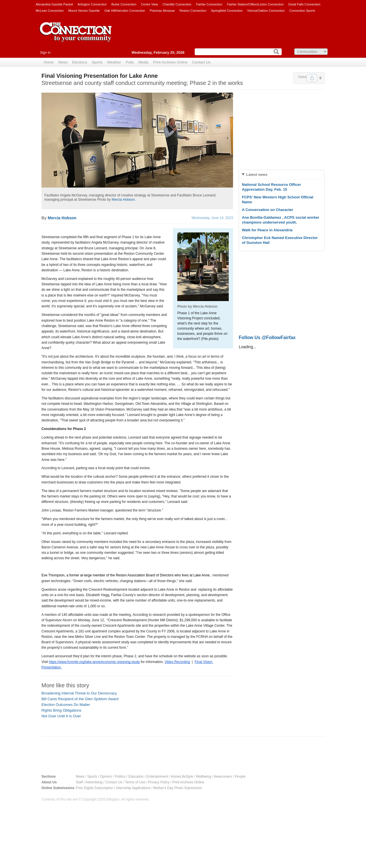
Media (143, 62)
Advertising (94, 782)
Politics (120, 777)
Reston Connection (193, 11)
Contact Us (201, 62)
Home (49, 62)
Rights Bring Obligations (61, 710)
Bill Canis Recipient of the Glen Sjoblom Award (80, 699)
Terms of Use (135, 782)
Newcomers (223, 777)
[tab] (282, 175)
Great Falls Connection (304, 4)
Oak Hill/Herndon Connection (125, 11)
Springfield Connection (227, 11)
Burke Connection (124, 4)
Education (136, 777)
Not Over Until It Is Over (61, 716)
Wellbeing (203, 777)
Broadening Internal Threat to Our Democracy (79, 693)
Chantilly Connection (177, 4)
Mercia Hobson (123, 200)
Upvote (312, 78)
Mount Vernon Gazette (84, 11)
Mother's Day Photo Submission (178, 788)
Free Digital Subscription (95, 788)
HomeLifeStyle (182, 777)
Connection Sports (302, 11)
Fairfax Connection (209, 4)
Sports (97, 62)
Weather (114, 62)
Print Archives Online (170, 62)
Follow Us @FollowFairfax (267, 338)
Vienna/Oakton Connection (266, 11)
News (63, 62)
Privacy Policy (159, 782)
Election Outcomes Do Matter (66, 705)
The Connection (76, 36)
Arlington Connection (92, 4)
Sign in (45, 53)
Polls (130, 62)
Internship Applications (133, 788)
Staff (79, 782)
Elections (80, 62)
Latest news (257, 175)
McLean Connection (50, 11)
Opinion (106, 777)
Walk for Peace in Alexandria (267, 230)
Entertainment (157, 777)
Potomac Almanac (162, 11)
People (240, 777)
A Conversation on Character (267, 210)
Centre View (150, 4)
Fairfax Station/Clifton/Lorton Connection (255, 4)
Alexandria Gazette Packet (54, 4)
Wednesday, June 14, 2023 (212, 218)
